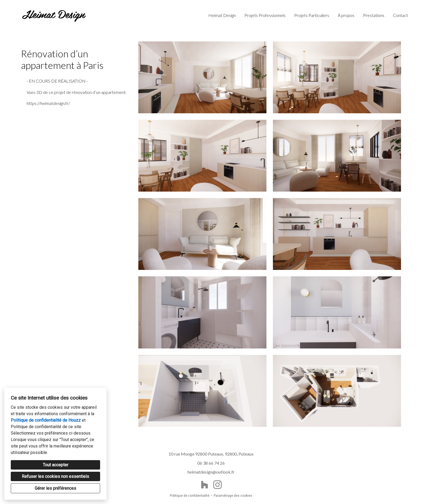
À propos (346, 15)
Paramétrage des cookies (233, 496)
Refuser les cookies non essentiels (55, 476)
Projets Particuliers (312, 15)
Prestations (374, 15)
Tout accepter (56, 465)
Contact (400, 15)
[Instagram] (217, 485)
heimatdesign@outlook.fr (211, 472)
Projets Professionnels (265, 15)
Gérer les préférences (55, 488)
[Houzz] (205, 485)
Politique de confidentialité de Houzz (46, 420)
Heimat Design (222, 15)
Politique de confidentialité (190, 496)
